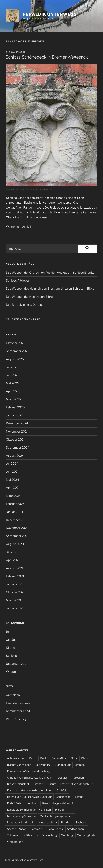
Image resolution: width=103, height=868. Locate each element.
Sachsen (81, 823)
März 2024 (13, 496)
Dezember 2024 (17, 423)
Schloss (11, 656)
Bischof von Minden (19, 765)
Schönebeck (55, 829)
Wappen (12, 672)
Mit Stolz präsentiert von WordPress (24, 860)
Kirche (10, 648)
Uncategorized (16, 664)
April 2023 (13, 560)
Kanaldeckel (64, 797)
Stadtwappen (75, 829)
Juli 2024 (12, 464)
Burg (9, 632)
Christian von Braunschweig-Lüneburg (30, 778)
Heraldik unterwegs (50, 14)
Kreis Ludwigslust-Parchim (59, 803)
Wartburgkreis (86, 835)
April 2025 (13, 391)
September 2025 (18, 351)
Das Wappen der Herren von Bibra (29, 297)
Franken (12, 790)
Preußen (66, 823)
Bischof (86, 758)
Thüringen (13, 835)
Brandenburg (63, 765)
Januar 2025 (15, 415)
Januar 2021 (14, 584)
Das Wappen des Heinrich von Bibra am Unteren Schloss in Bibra (50, 289)
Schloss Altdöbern (19, 280)
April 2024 (13, 488)
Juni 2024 (13, 472)
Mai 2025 (12, 383)
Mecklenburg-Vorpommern (56, 816)
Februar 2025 (15, 407)
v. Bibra (28, 835)
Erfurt (52, 784)
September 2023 (18, 536)
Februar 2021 (15, 576)
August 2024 (15, 456)
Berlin (44, 758)
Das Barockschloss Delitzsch (26, 305)
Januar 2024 (15, 512)
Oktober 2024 (16, 440)
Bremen (80, 765)
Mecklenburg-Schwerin (21, 816)
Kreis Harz (32, 803)
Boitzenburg (43, 765)
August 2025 (15, 359)
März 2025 (13, 399)
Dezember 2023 (17, 520)
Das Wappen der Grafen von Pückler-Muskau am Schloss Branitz (50, 273)
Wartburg (67, 835)
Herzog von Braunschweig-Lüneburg (29, 797)
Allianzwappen (16, 758)
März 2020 (13, 600)
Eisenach (39, 784)
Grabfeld (62, 790)
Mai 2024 (12, 480)
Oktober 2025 (16, 343)
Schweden (37, 829)
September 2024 (18, 448)
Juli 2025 (12, 367)
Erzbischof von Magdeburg (76, 784)
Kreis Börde (14, 803)
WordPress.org (16, 719)
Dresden (79, 778)
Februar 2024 (15, 504)
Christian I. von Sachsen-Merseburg (28, 771)
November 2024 (17, 431)
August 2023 (15, 544)
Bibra (74, 758)
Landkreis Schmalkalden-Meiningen (29, 810)
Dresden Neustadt (18, 784)
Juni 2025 (13, 375)
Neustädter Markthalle (21, 823)
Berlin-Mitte (59, 758)
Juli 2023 (12, 552)
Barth (33, 758)
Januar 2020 (15, 608)
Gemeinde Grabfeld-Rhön (37, 790)
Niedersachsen (48, 823)
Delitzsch (63, 778)
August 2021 (15, 568)
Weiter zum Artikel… (19, 227)
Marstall (60, 810)
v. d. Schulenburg (47, 835)
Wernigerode (15, 842)
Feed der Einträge (18, 703)
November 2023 (17, 528)
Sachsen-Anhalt (17, 829)
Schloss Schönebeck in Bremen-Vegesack (47, 57)
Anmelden (13, 695)
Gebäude (12, 640)
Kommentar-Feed (18, 711)
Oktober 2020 (16, 592)
